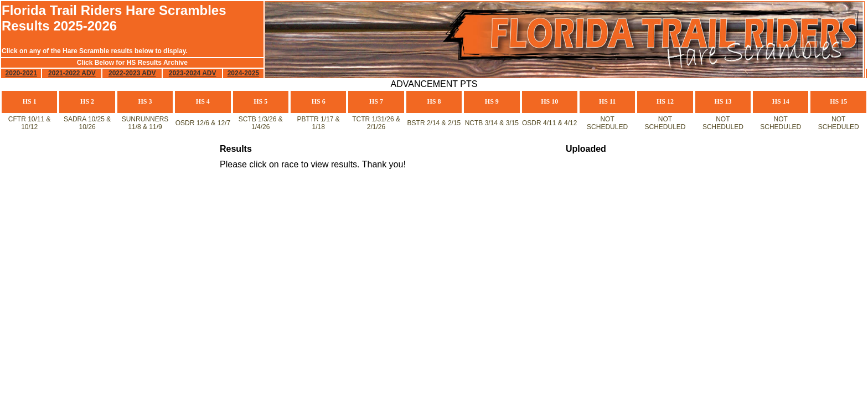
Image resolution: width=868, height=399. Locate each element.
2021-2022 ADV (72, 73)
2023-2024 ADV (193, 73)
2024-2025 (243, 73)
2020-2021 (21, 73)
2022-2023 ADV (132, 73)
